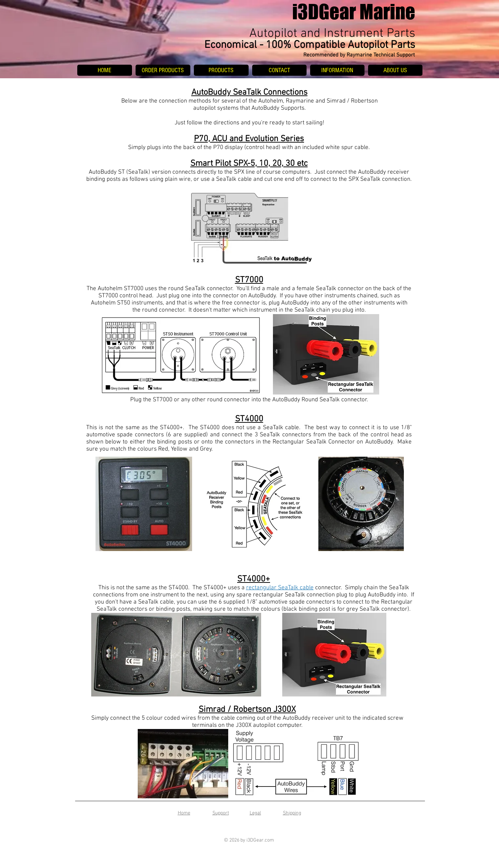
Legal (255, 813)
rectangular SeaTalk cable (280, 588)
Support (221, 813)
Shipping (292, 813)
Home (184, 813)
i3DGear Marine (354, 12)
